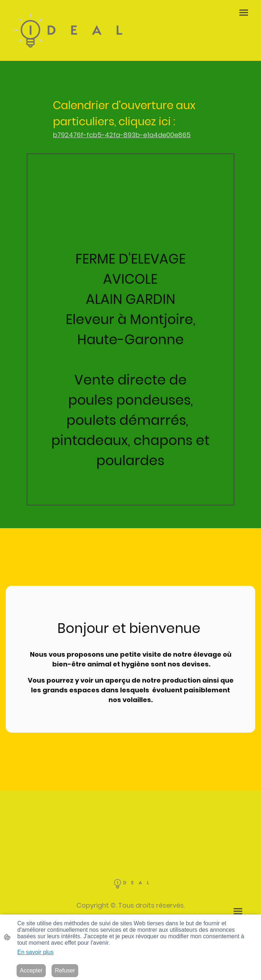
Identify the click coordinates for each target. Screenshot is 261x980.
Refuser (65, 970)
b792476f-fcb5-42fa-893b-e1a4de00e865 (122, 135)
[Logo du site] (68, 31)
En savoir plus (36, 952)
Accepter (31, 970)
